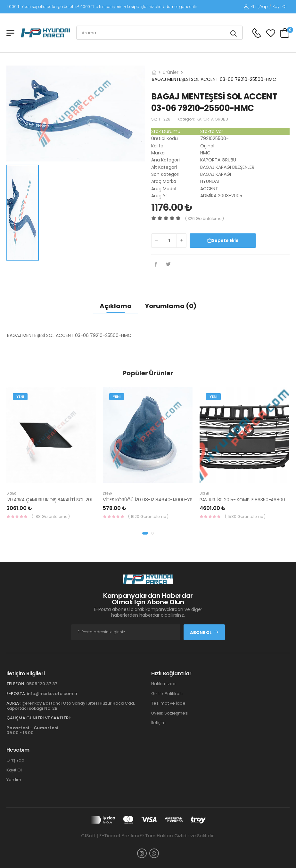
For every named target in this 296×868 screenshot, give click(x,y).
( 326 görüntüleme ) (205, 219)
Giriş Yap (256, 7)
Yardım (14, 780)
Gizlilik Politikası (167, 694)
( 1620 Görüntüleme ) (148, 516)
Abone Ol (204, 633)
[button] (145, 533)
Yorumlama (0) (171, 306)
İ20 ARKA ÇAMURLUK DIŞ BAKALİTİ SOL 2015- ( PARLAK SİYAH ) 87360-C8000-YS (90, 500)
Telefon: (16, 684)
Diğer (11, 493)
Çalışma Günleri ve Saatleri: (39, 718)
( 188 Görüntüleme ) (51, 516)
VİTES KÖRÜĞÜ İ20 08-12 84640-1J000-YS (148, 500)
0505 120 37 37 (42, 684)
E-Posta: (16, 694)
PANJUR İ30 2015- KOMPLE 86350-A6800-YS (246, 500)
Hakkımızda (163, 684)
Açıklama (116, 306)
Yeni (20, 396)
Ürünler (171, 72)
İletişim (158, 723)
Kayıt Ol (280, 7)
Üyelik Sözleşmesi (170, 713)
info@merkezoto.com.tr (52, 694)
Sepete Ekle (223, 240)
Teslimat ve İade (168, 703)
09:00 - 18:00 (32, 730)
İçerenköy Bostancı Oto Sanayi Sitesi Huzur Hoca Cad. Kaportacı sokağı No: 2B (71, 706)
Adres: (13, 703)
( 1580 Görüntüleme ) (245, 516)
